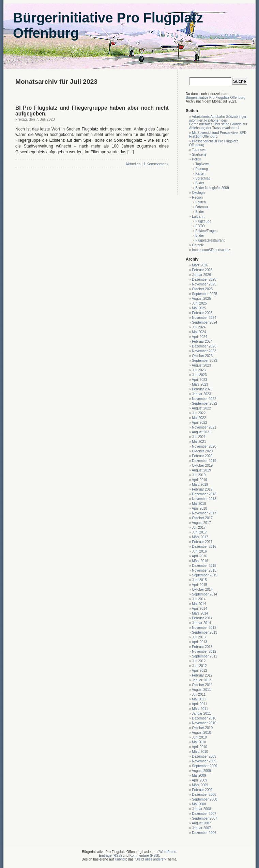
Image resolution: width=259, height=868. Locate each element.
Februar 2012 (202, 675)
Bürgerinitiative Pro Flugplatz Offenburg (216, 98)
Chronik (198, 245)
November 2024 (204, 318)
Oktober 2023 (202, 356)
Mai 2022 (199, 418)
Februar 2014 (202, 618)
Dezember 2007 (204, 814)
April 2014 (200, 609)
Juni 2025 (199, 303)
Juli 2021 (199, 437)
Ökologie (199, 193)
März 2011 (200, 709)
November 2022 (204, 399)
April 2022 (200, 423)
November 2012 (204, 652)
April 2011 (200, 704)
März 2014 (200, 613)
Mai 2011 (199, 699)
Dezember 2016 (204, 547)
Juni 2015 (199, 580)
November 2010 (204, 723)
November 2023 (204, 351)
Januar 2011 (201, 714)
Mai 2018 (199, 504)
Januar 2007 (201, 828)
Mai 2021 (199, 442)
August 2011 (201, 690)
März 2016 (200, 561)
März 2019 (200, 485)
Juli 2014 (199, 599)
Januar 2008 (201, 809)
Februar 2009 (202, 790)
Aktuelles (133, 164)
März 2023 (200, 384)
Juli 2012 (199, 661)
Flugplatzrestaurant (210, 240)
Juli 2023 (199, 370)
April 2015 (200, 585)
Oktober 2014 (202, 590)
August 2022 (201, 408)
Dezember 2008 (204, 795)
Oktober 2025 (202, 289)
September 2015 (204, 575)
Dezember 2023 (204, 346)
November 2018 (204, 499)
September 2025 (204, 294)
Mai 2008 (199, 804)
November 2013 (204, 628)
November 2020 (204, 446)
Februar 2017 (202, 542)
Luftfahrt (198, 216)
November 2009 (204, 761)
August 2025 (201, 299)
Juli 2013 (199, 637)
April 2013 (200, 642)
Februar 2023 (202, 389)
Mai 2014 (199, 604)
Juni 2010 (199, 737)
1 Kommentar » (156, 164)
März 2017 (200, 537)
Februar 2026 (202, 270)
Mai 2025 (199, 308)
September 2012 (204, 656)
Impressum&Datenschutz (211, 250)
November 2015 (204, 570)
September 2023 (204, 361)
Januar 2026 (201, 275)
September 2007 (204, 818)
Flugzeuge (203, 221)
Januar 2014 (201, 623)
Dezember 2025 (204, 280)
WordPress (168, 852)
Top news (199, 150)
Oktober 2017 (202, 518)
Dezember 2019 (204, 461)
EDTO (200, 226)
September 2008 (204, 799)
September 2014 (204, 594)
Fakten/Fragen (206, 231)
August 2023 (201, 365)
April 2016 (200, 556)
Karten (200, 174)
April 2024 (200, 337)
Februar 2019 (202, 489)
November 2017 (204, 513)
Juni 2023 (199, 375)
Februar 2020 (202, 456)
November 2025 (204, 284)
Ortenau (201, 207)
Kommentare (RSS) (144, 856)
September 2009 (204, 766)
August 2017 (201, 523)
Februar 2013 (202, 647)
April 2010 (200, 747)
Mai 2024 (199, 332)
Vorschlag (203, 178)
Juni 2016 (199, 551)
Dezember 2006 (204, 833)
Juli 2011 (199, 694)
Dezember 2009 (204, 756)
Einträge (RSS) (110, 856)
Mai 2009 (199, 776)
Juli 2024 (199, 327)
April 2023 (200, 380)
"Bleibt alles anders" (150, 859)
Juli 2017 (199, 528)
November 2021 (204, 427)
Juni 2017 (199, 532)
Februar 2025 (202, 313)
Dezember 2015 (204, 566)
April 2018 (200, 508)
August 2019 (201, 470)
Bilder (200, 183)
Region (197, 197)
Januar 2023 (201, 394)
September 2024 (204, 322)
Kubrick (120, 859)
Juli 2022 (199, 413)
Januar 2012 (201, 680)
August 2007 (201, 823)
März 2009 (200, 785)
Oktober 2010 (202, 728)
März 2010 (200, 752)
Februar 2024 (202, 342)
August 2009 (201, 771)
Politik (196, 159)
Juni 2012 (199, 666)
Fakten (201, 202)
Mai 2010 (199, 742)
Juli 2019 (199, 475)
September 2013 (204, 632)
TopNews (202, 164)
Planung (202, 169)
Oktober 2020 (202, 451)
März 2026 (200, 265)
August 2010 (201, 733)
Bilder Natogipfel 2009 (212, 188)
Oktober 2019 (202, 466)
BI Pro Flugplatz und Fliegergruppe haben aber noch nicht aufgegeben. (92, 111)
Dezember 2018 (204, 494)
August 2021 (201, 432)
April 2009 (200, 780)
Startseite (199, 154)
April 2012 (200, 671)
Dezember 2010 (204, 718)
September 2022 (204, 404)
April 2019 (200, 480)
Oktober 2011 (202, 685)
